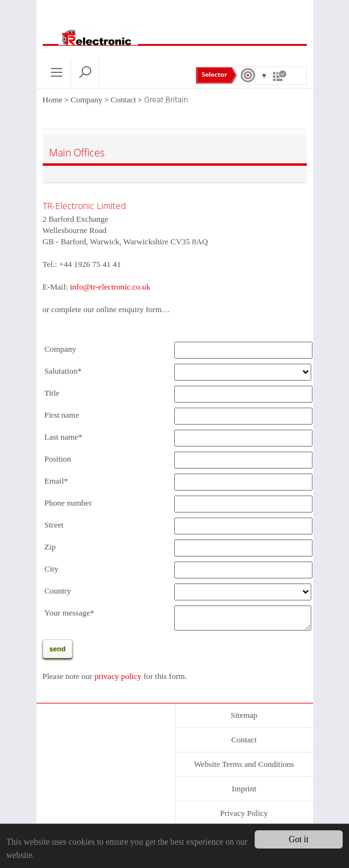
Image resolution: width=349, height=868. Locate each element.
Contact (123, 100)
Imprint (244, 792)
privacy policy (118, 680)
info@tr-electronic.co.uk (110, 287)
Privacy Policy (244, 817)
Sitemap (244, 719)
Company (86, 100)
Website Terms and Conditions (244, 768)
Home (53, 100)
